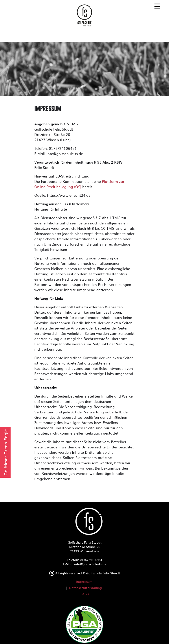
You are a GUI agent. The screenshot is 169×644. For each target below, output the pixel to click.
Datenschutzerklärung (85, 588)
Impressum (84, 581)
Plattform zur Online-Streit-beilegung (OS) (79, 184)
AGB (85, 594)
